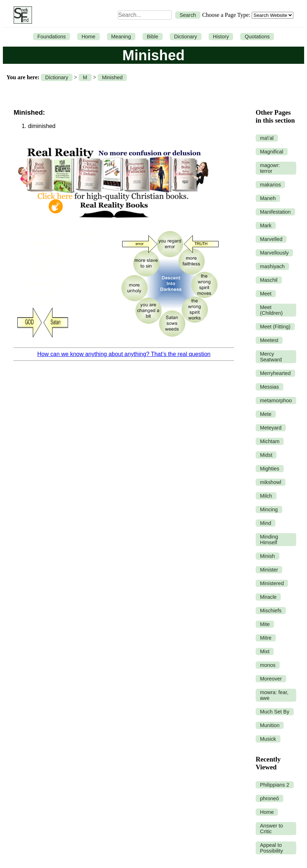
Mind (266, 523)
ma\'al (267, 138)
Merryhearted (275, 373)
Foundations (52, 37)
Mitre (266, 638)
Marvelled (271, 239)
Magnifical (272, 152)
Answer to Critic (271, 829)
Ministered (272, 583)
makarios (270, 185)
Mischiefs (271, 611)
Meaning (121, 37)
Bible (153, 37)
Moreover (271, 679)
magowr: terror (270, 168)
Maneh (268, 198)
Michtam (270, 441)
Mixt (265, 651)
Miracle (268, 597)
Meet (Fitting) (275, 327)
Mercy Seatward (271, 357)
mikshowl (271, 482)
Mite (265, 624)
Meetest (269, 340)
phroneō (269, 798)
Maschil (269, 280)
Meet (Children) (271, 310)
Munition (270, 725)
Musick (268, 739)
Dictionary (186, 37)
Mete (266, 414)
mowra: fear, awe (274, 695)
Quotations (257, 37)
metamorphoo (276, 400)
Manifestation (275, 212)
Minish (268, 556)
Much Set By (275, 712)
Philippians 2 (275, 785)
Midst (266, 455)
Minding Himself (269, 540)
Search (188, 15)
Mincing (269, 509)
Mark (266, 226)
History (221, 37)
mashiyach (272, 266)
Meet (266, 294)
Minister (269, 570)
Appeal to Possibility (271, 848)
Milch (266, 496)
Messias (269, 387)
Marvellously (274, 253)
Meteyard (271, 428)
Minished (112, 77)
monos (268, 665)
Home (88, 37)
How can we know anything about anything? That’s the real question (124, 354)
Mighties (270, 469)
